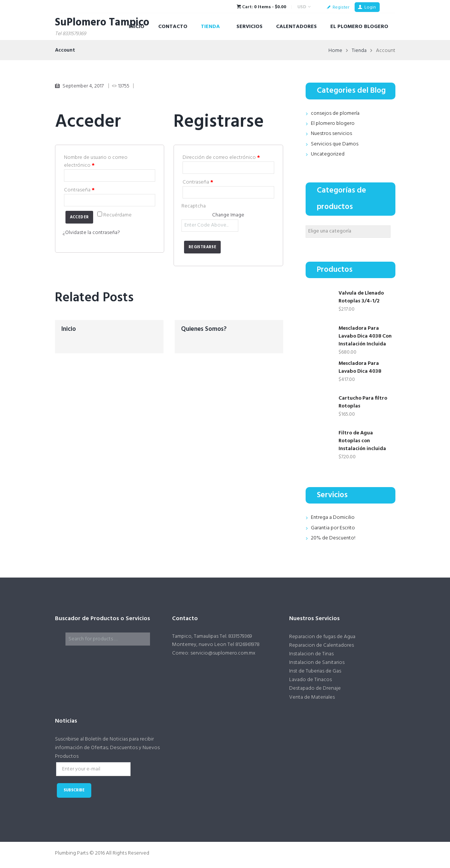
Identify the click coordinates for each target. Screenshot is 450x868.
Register (341, 7)
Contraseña (79, 190)
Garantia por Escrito (333, 528)
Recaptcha (194, 206)
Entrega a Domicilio (333, 518)
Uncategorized (328, 154)
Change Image (228, 215)
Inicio (137, 27)
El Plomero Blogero (359, 27)
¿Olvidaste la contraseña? (92, 233)
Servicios (250, 27)
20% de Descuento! (333, 538)
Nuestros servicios (331, 134)
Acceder (79, 217)
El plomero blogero (333, 124)
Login (370, 7)
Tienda (210, 27)
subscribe (74, 791)
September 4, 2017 (83, 86)
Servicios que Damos (335, 144)
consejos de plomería (335, 113)
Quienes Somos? (204, 329)
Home (335, 51)
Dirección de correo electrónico (221, 158)
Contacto (173, 27)
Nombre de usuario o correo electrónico (96, 161)
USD (302, 7)
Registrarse (202, 247)
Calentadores (296, 27)
